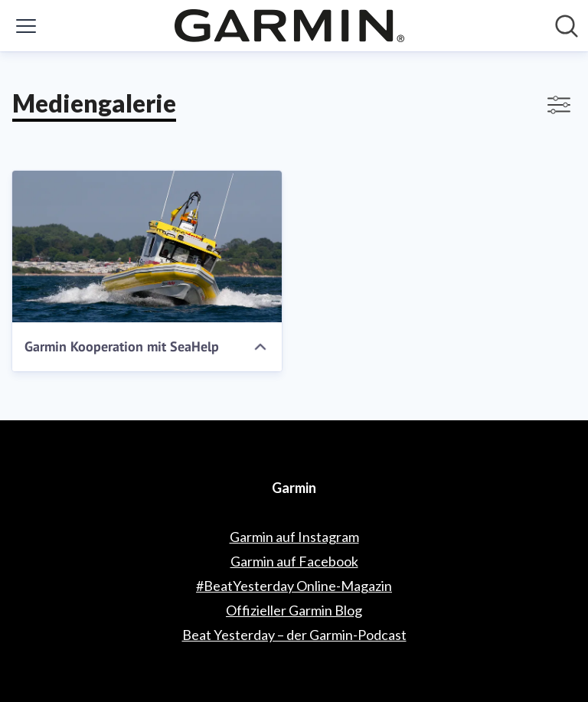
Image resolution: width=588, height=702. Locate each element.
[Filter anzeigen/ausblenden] (559, 105)
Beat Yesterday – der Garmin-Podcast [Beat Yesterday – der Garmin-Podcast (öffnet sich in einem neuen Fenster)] (294, 635)
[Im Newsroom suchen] (567, 26)
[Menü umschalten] (26, 26)
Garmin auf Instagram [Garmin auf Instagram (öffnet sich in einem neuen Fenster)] (294, 537)
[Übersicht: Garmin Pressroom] (289, 26)
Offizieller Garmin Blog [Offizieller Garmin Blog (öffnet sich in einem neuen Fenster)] (294, 610)
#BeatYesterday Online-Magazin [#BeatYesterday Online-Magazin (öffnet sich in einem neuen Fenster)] (294, 586)
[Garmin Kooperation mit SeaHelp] (147, 247)
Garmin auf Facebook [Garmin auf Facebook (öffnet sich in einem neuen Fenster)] (294, 561)
